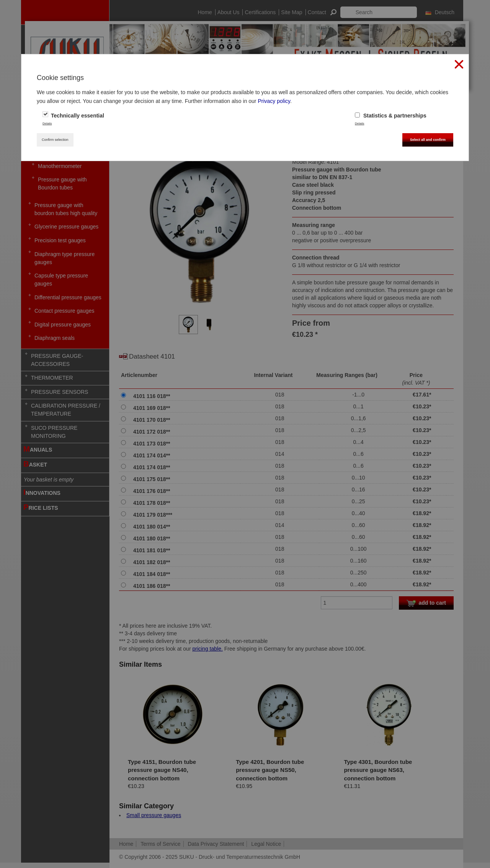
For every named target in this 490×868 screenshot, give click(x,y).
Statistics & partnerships (391, 116)
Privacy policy (274, 101)
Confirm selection (55, 140)
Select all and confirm (428, 140)
